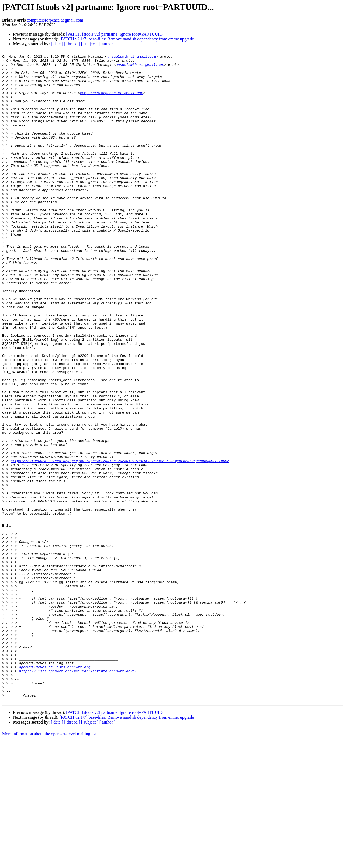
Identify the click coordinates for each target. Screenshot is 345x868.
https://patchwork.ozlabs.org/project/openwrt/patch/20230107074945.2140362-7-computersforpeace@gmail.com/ (120, 542)
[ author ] (108, 44)
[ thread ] (72, 44)
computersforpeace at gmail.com (55, 20)
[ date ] (57, 44)
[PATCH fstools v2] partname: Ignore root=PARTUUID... (116, 34)
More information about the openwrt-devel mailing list (49, 863)
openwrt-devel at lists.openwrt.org (55, 790)
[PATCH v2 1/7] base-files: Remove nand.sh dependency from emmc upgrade (127, 39)
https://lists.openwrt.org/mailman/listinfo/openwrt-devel (78, 795)
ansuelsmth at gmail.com (131, 57)
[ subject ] (90, 44)
